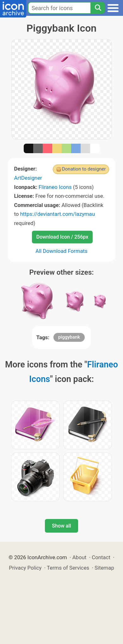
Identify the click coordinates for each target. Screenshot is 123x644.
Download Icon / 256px (62, 237)
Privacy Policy (25, 568)
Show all (61, 526)
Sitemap (104, 568)
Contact (101, 557)
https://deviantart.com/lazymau (58, 214)
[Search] (98, 8)
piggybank (69, 337)
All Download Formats (61, 251)
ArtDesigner (28, 178)
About (80, 557)
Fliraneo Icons (55, 187)
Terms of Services (68, 568)
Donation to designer (84, 169)
